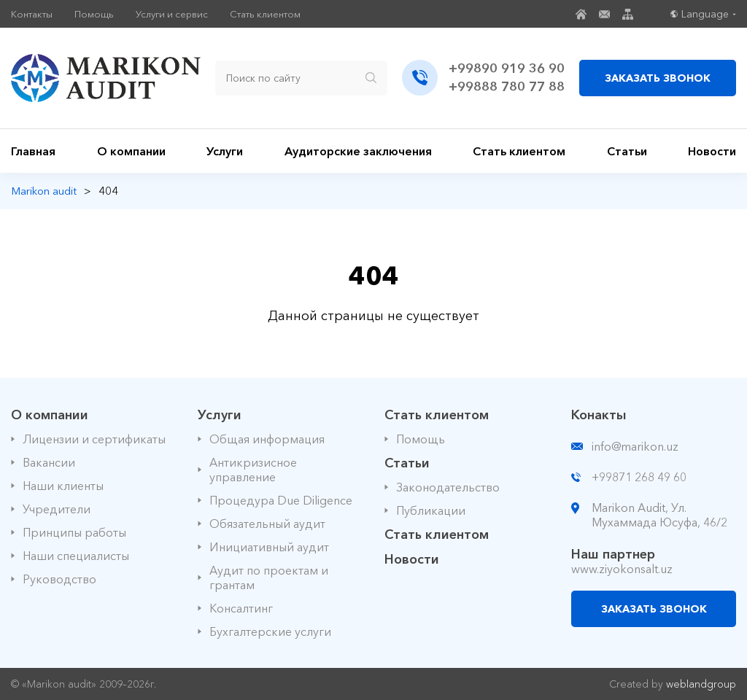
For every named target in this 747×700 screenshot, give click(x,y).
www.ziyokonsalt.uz (622, 569)
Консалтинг (241, 608)
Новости (712, 151)
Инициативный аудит (269, 547)
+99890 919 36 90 (507, 69)
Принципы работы (74, 532)
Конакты (599, 415)
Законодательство (448, 487)
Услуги (225, 151)
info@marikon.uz (635, 446)
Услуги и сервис (172, 14)
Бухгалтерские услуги (270, 631)
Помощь (94, 14)
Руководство (59, 579)
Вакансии (49, 462)
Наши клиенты (63, 486)
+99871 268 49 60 (639, 477)
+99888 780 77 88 (507, 87)
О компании (131, 151)
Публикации (431, 510)
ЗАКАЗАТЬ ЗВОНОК (658, 78)
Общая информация (267, 439)
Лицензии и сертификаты (94, 439)
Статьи (627, 151)
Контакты (32, 14)
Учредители (57, 509)
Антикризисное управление (253, 470)
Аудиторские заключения (358, 151)
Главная (33, 151)
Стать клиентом (265, 14)
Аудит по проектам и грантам (269, 577)
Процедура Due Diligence (281, 500)
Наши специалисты (76, 556)
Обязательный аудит (267, 524)
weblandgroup (701, 684)
